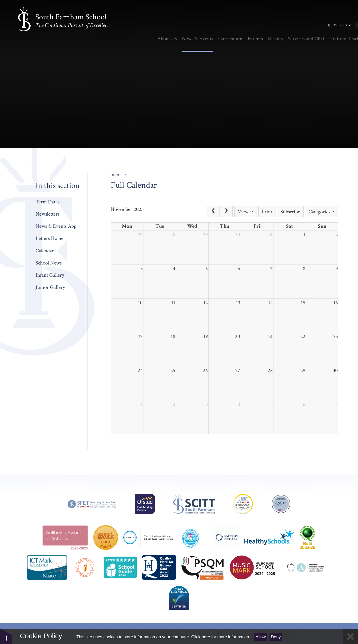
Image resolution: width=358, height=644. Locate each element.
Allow (261, 637)
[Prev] (213, 212)
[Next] (226, 212)
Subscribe (290, 212)
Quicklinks (290, 25)
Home (115, 175)
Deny (276, 637)
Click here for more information (220, 637)
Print (267, 212)
